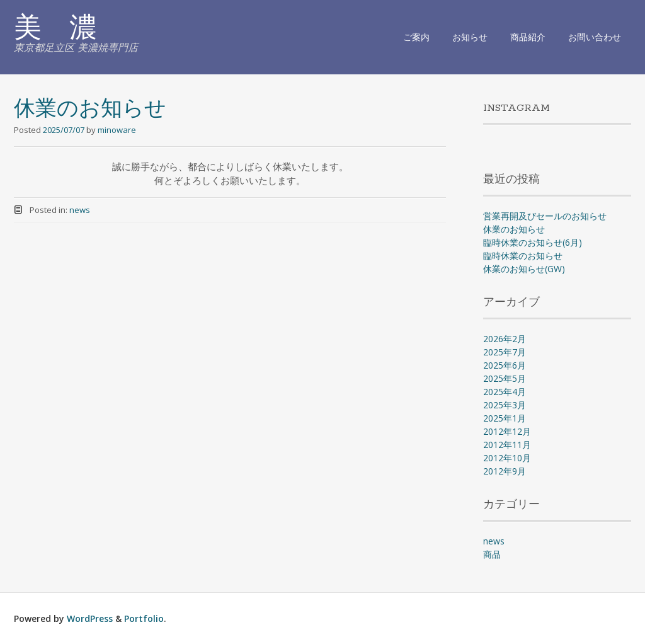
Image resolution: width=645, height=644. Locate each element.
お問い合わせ (595, 37)
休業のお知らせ (90, 110)
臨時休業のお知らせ (523, 256)
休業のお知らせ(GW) (524, 269)
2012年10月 (507, 458)
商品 (492, 554)
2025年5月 (505, 378)
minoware (117, 130)
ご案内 (416, 37)
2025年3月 (505, 405)
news (80, 210)
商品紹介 (528, 37)
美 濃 (55, 30)
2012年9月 (505, 471)
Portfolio (144, 618)
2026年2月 (505, 339)
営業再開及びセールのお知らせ (545, 216)
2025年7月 (505, 352)
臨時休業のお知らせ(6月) (533, 242)
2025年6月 (505, 365)
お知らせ (470, 37)
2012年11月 (507, 445)
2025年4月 (505, 392)
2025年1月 (505, 418)
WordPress (90, 618)
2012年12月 (507, 431)
